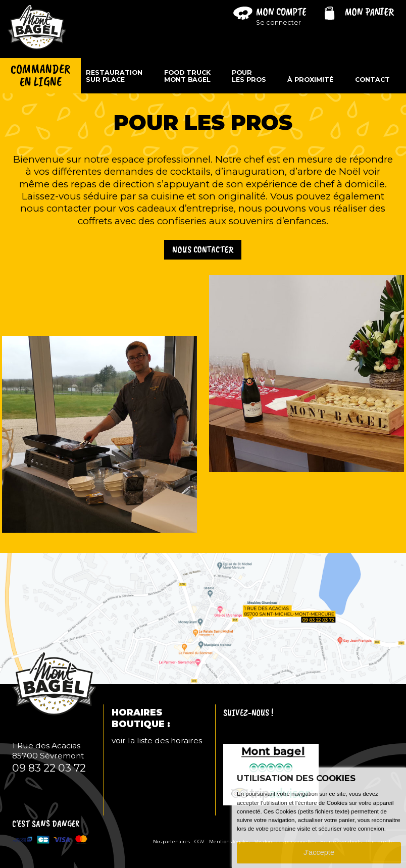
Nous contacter (203, 249)
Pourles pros (249, 76)
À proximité (310, 80)
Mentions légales (229, 841)
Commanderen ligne (40, 76)
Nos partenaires (171, 841)
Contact (372, 80)
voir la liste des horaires (157, 741)
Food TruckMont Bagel (187, 76)
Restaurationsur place (114, 76)
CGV (199, 841)
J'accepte (319, 852)
